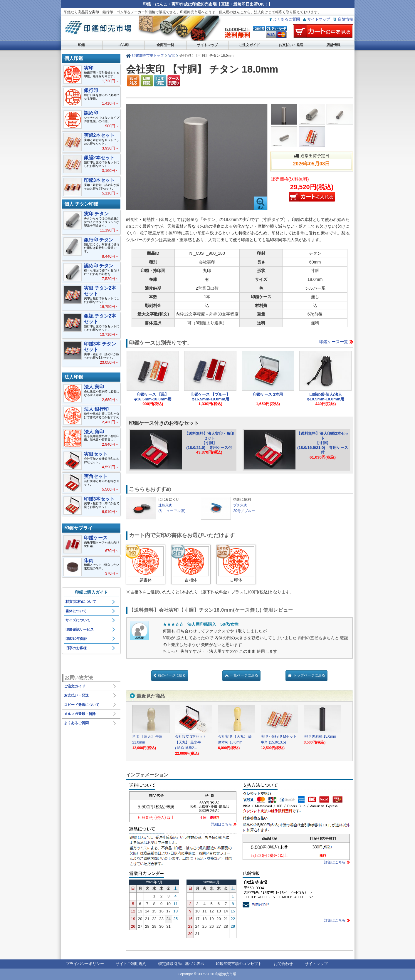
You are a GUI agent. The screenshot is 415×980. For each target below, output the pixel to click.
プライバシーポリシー (85, 964)
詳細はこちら (221, 824)
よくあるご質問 (287, 19)
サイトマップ (319, 19)
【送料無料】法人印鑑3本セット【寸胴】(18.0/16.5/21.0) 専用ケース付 (322, 443)
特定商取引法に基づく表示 (181, 964)
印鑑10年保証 (76, 639)
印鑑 (81, 45)
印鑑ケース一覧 (334, 342)
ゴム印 (123, 45)
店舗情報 (345, 19)
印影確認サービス (80, 630)
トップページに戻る (309, 675)
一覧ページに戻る (244, 675)
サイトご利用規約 (131, 964)
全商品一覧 (165, 45)
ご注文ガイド (249, 45)
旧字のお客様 (76, 648)
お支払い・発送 (291, 45)
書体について (76, 611)
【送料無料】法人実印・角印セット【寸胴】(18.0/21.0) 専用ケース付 (209, 441)
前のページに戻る (172, 675)
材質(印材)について (81, 602)
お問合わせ (283, 964)
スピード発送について (82, 705)
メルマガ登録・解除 (80, 714)
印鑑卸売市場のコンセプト (239, 964)
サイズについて (78, 620)
